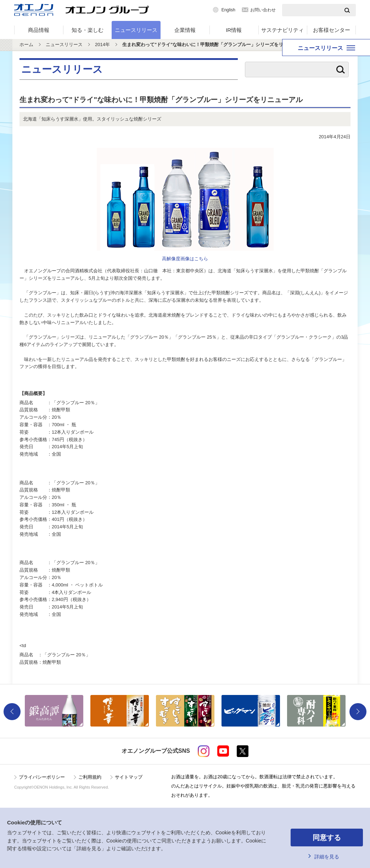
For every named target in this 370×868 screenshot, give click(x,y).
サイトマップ (129, 777)
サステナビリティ (282, 30)
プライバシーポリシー (42, 777)
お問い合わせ (263, 10)
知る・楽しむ (88, 30)
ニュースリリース (136, 30)
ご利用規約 (90, 777)
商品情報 (39, 30)
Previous (12, 712)
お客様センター (332, 30)
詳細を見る (327, 857)
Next (358, 712)
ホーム (26, 44)
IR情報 (234, 30)
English (228, 10)
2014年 (102, 44)
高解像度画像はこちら (185, 259)
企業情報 (185, 30)
